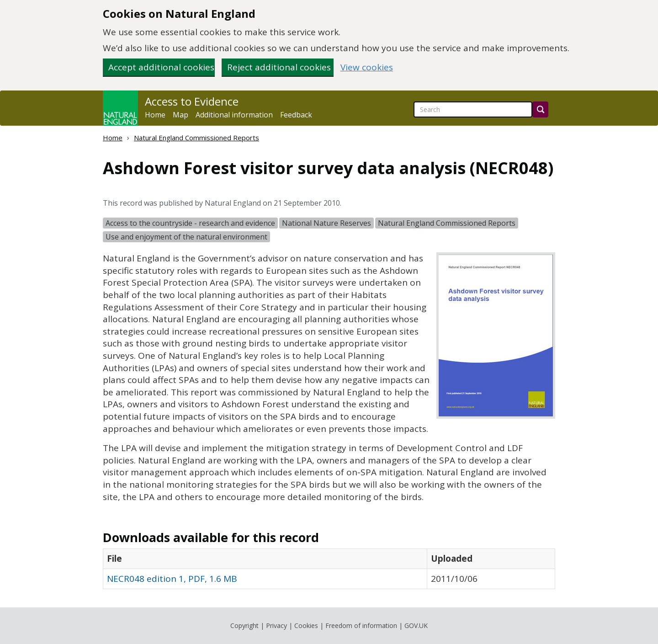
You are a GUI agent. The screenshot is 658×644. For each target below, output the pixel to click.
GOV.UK (416, 625)
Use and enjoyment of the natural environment (186, 237)
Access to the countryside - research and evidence (190, 223)
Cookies (306, 625)
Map (180, 115)
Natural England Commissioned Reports (196, 138)
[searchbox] (473, 109)
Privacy (276, 625)
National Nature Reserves (326, 223)
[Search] (540, 109)
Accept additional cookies (161, 67)
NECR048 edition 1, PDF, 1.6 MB (172, 579)
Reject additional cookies (279, 67)
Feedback (296, 115)
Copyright (244, 625)
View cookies (367, 67)
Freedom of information (361, 625)
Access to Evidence (192, 101)
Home (155, 115)
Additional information (234, 115)
